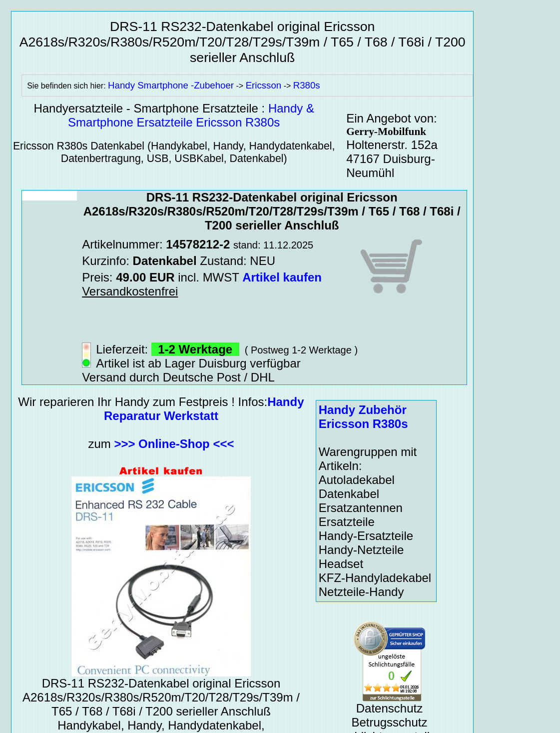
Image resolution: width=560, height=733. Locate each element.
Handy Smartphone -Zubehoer (171, 85)
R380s (307, 85)
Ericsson (264, 85)
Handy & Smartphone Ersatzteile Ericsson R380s (191, 115)
